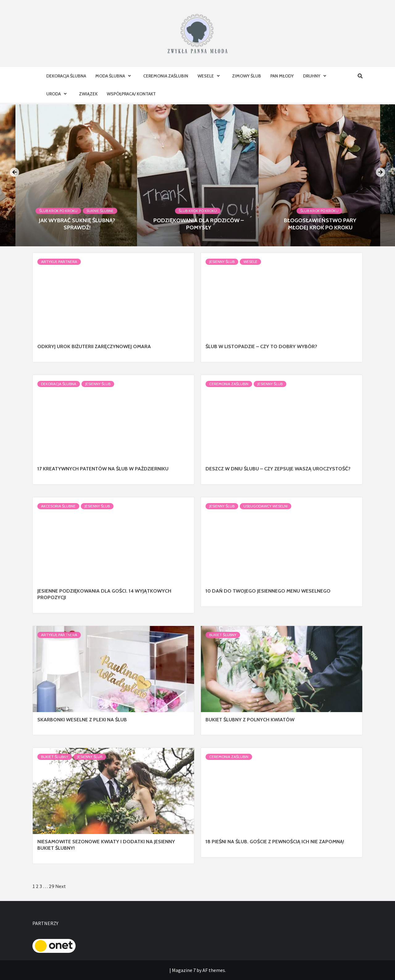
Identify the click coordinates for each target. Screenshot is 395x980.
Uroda (58, 94)
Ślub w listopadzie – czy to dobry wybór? (261, 346)
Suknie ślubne (100, 211)
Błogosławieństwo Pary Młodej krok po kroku (320, 224)
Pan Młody (282, 76)
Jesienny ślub (222, 262)
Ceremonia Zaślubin (166, 76)
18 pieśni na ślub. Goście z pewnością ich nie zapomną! (275, 842)
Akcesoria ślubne (58, 506)
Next (60, 886)
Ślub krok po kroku (58, 211)
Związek (88, 94)
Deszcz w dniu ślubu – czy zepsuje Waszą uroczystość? (278, 469)
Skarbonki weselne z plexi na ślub (82, 720)
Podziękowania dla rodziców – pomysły (199, 224)
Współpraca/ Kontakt (131, 94)
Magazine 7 (184, 970)
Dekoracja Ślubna (66, 76)
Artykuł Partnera (59, 262)
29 (52, 886)
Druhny (316, 76)
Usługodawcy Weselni (266, 506)
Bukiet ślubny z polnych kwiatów (250, 720)
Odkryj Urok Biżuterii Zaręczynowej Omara (94, 346)
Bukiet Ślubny (223, 635)
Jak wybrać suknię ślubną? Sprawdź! (77, 224)
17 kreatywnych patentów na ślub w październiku (103, 469)
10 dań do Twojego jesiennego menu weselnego (268, 591)
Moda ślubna (115, 76)
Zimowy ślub (247, 76)
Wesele (210, 76)
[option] (198, 175)
